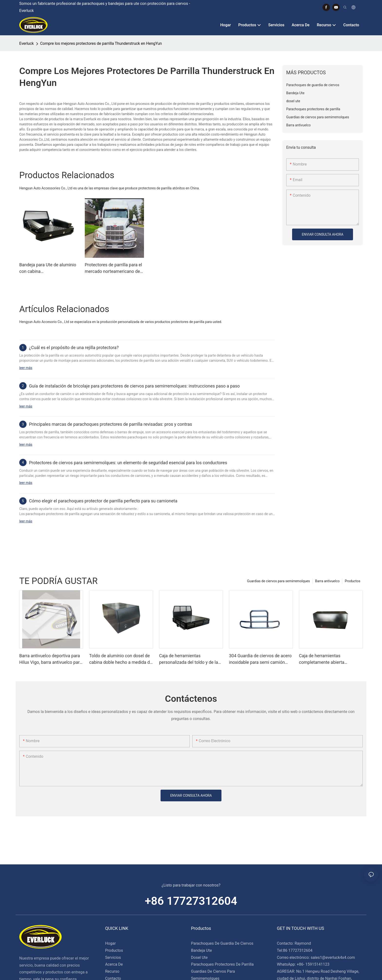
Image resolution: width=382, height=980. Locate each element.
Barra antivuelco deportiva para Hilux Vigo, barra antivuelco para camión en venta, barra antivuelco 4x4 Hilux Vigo (51, 659)
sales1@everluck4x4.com (333, 957)
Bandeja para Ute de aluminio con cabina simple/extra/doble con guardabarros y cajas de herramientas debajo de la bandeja (48, 268)
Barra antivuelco (327, 581)
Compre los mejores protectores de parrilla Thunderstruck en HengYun (101, 43)
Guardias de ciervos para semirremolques (278, 581)
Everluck (27, 43)
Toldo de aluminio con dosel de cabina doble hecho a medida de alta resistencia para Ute (121, 659)
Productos (353, 581)
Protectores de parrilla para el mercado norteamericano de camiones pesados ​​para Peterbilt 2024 (113, 268)
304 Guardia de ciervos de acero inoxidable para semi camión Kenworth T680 (260, 659)
